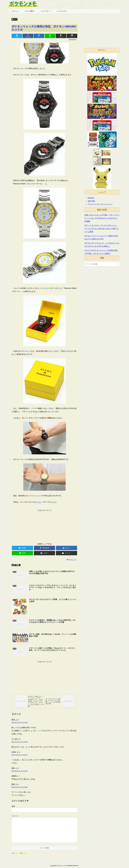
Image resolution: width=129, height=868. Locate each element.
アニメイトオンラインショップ (100, 204)
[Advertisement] (45, 526)
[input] (102, 264)
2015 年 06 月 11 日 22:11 (20, 755)
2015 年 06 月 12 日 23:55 (20, 787)
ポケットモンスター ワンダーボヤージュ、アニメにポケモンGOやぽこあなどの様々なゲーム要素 (101, 229)
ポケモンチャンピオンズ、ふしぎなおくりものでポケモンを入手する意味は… (102, 245)
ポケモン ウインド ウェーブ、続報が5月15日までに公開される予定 (101, 237)
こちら (39, 502)
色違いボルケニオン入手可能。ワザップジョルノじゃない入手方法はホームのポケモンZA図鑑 (102, 218)
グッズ (14, 19)
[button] (118, 264)
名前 (13, 807)
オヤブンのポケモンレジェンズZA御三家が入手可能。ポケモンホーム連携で (101, 252)
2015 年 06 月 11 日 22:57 (20, 771)
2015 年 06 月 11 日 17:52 (20, 723)
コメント (15, 816)
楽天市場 (91, 201)
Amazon (91, 198)
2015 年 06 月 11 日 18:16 (20, 742)
